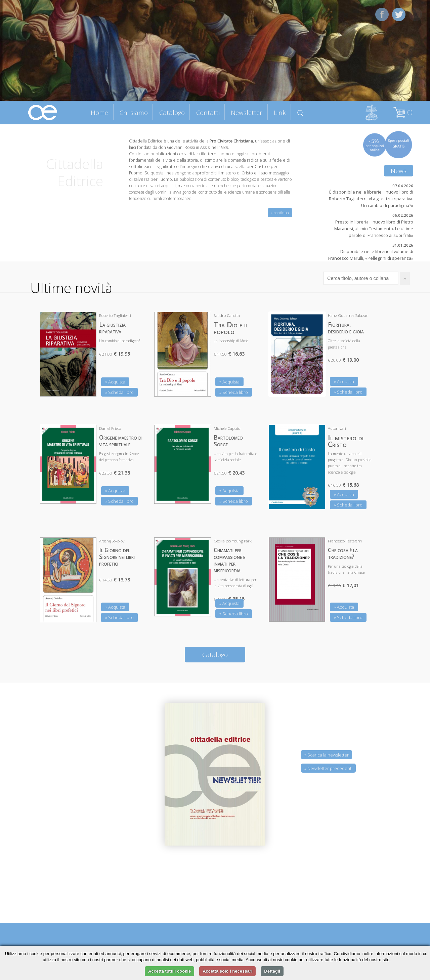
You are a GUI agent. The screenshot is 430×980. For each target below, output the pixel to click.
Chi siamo (134, 112)
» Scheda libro (119, 392)
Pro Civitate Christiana (231, 141)
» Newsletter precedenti (328, 768)
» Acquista (115, 382)
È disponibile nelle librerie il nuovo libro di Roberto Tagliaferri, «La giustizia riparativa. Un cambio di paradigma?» (371, 199)
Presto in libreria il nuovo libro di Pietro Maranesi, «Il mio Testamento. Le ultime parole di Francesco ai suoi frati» (374, 229)
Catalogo (172, 112)
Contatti (208, 112)
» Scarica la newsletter (327, 755)
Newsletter (247, 112)
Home (99, 112)
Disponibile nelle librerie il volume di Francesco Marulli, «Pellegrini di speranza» (371, 255)
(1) (403, 112)
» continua (280, 213)
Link (280, 112)
